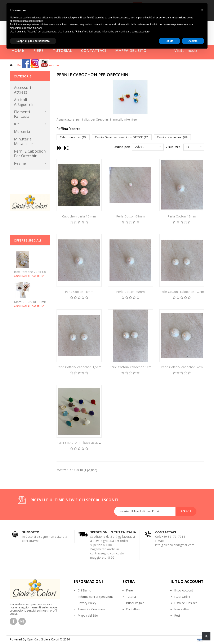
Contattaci (133, 609)
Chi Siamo (84, 590)
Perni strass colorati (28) (172, 137)
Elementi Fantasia (22, 114)
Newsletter (182, 609)
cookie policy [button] (36, 21)
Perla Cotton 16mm (79, 292)
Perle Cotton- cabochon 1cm (130, 367)
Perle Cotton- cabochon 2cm (182, 367)
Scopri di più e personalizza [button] (33, 41)
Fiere (129, 590)
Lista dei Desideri (186, 603)
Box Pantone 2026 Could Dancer (38, 272)
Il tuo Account (184, 590)
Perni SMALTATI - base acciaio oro (82, 443)
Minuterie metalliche (23, 141)
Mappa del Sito (88, 615)
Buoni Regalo (135, 603)
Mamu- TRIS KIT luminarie (33, 302)
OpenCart (34, 639)
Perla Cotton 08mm (131, 216)
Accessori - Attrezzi (24, 90)
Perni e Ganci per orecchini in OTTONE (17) (122, 137)
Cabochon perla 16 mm (79, 216)
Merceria (22, 131)
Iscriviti (186, 511)
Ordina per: (122, 147)
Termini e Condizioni (92, 609)
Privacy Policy (87, 603)
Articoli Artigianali (23, 102)
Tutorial (131, 597)
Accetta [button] (193, 41)
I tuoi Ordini (182, 597)
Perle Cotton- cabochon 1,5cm (79, 367)
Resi (177, 615)
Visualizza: (173, 147)
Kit (17, 124)
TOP (206, 636)
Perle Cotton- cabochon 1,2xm (182, 292)
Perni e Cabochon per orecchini (30, 153)
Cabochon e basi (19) (73, 137)
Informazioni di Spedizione (96, 597)
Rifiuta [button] (169, 41)
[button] (202, 10)
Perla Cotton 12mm (182, 216)
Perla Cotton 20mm (131, 292)
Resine (20, 163)
